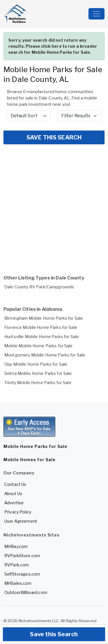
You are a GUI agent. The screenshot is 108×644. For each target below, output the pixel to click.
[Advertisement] (54, 205)
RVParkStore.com (22, 556)
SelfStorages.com (22, 574)
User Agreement (21, 521)
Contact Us (15, 484)
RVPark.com (17, 565)
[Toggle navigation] (96, 14)
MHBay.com (16, 546)
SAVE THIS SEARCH (54, 137)
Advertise (14, 503)
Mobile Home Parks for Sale (35, 446)
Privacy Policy (18, 512)
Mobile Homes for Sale (30, 460)
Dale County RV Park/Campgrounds (39, 287)
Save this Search (54, 634)
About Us (13, 493)
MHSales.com (18, 583)
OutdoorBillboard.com (26, 592)
